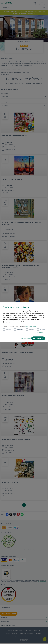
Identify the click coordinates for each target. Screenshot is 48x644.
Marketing (41, 329)
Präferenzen (19, 329)
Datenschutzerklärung (30, 326)
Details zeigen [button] (41, 333)
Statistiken (30, 329)
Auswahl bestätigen (26, 338)
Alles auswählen (38, 338)
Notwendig (7, 329)
